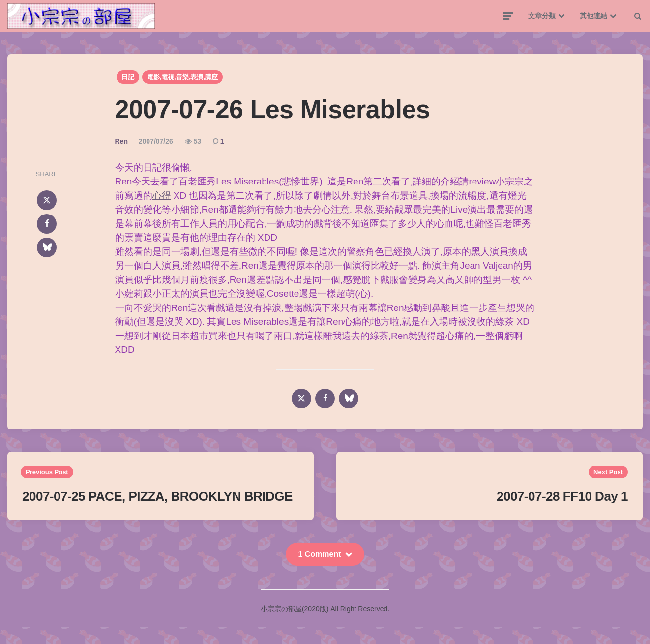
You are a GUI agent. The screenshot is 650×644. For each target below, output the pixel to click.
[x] (47, 200)
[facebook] (47, 224)
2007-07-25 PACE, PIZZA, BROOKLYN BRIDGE (157, 496)
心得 (162, 196)
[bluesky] (47, 247)
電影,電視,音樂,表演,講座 (182, 77)
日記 (128, 77)
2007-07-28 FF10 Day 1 (562, 496)
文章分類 (542, 16)
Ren (121, 141)
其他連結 (593, 16)
